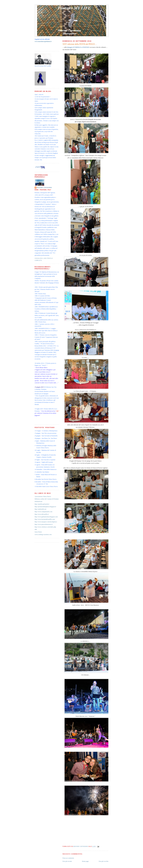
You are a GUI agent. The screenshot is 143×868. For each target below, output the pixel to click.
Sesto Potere (38, 532)
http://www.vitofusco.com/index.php (45, 527)
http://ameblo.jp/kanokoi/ (42, 504)
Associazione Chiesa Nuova (43, 496)
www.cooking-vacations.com (43, 534)
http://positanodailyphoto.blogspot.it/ (45, 507)
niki (36, 529)
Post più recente (67, 861)
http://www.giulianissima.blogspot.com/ (46, 517)
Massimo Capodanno (44, 188)
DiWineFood (38, 501)
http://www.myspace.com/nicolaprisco (46, 522)
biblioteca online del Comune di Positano (47, 499)
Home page (85, 861)
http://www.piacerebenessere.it (44, 524)
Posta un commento (68, 858)
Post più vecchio (104, 861)
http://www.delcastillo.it (42, 514)
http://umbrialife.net (40, 509)
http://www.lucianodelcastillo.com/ (45, 519)
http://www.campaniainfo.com (43, 512)
